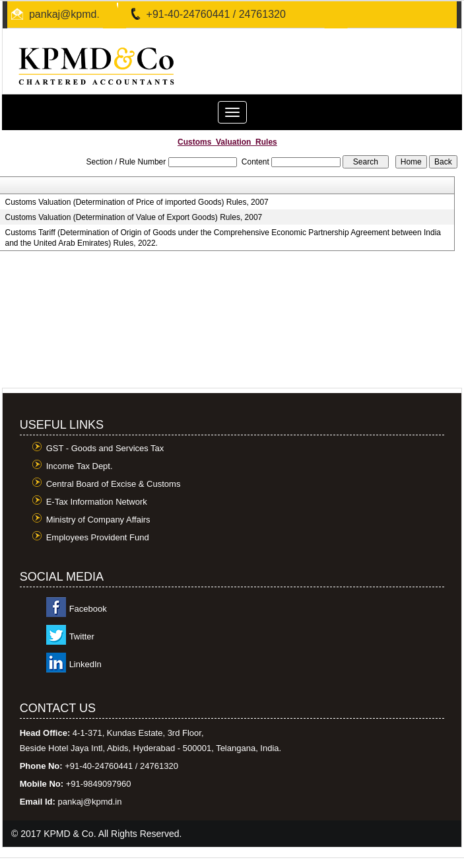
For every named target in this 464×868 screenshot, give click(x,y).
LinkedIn (85, 664)
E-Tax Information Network (97, 502)
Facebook (88, 609)
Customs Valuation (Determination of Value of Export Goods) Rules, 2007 (133, 217)
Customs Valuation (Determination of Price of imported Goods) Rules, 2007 (136, 202)
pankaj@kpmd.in (68, 14)
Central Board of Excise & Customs (114, 484)
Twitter (82, 636)
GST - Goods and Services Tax (105, 448)
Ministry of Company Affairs (98, 520)
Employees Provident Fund (98, 537)
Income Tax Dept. (80, 466)
